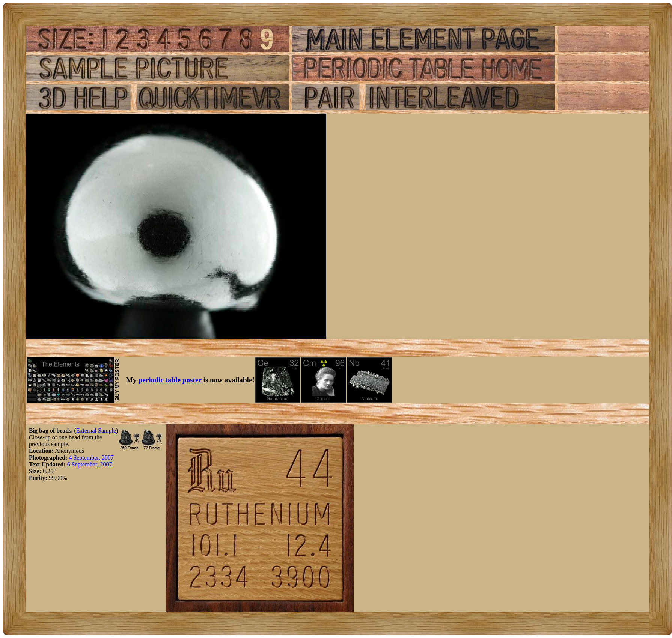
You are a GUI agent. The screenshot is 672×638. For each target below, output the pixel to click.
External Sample (96, 431)
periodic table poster (170, 380)
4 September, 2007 (91, 458)
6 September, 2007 (90, 464)
